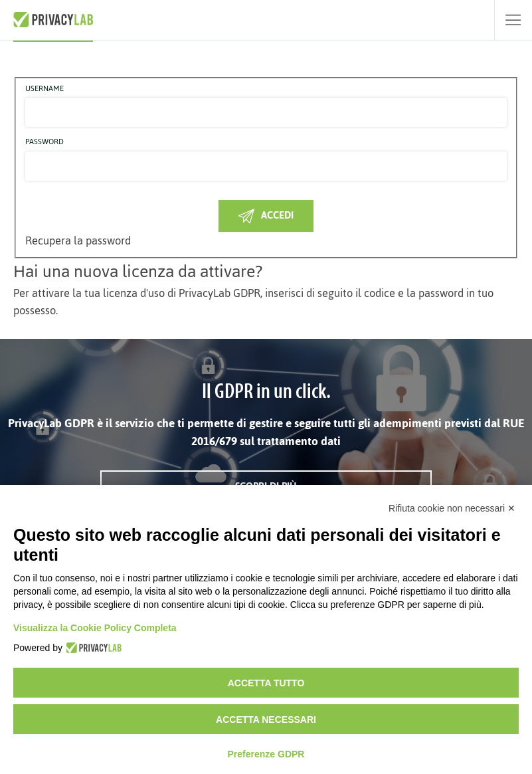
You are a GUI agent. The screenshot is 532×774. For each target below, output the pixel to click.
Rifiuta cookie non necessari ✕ (452, 508)
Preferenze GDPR (266, 754)
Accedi (266, 215)
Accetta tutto (266, 683)
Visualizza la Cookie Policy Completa (95, 628)
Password (44, 142)
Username (44, 89)
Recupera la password (78, 241)
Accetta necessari (266, 720)
